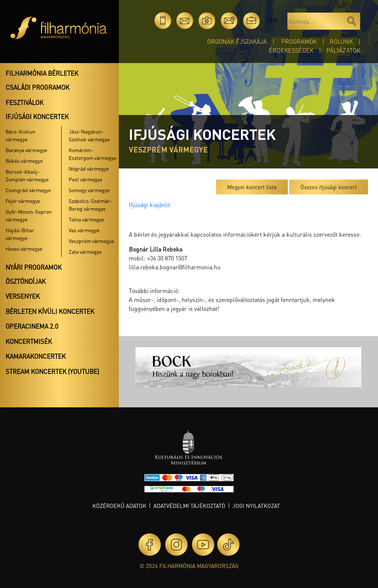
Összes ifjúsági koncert (329, 187)
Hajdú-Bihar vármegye (20, 234)
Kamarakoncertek (36, 356)
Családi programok (38, 87)
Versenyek (23, 296)
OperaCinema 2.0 (32, 326)
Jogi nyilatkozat (256, 506)
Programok (299, 41)
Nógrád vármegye (89, 168)
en (273, 21)
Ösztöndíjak (26, 281)
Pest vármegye (85, 179)
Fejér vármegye (23, 201)
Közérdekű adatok (119, 506)
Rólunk (341, 41)
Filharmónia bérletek (42, 73)
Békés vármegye (24, 161)
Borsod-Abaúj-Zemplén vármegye (27, 175)
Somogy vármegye (89, 190)
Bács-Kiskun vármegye (20, 135)
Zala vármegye (85, 252)
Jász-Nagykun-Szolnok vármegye (89, 135)
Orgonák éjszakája (237, 41)
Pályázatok (343, 50)
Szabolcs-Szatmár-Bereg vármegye (90, 205)
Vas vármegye (84, 230)
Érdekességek (291, 50)
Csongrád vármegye (28, 190)
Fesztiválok (25, 102)
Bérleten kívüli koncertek (50, 311)
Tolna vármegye (86, 219)
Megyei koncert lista (252, 187)
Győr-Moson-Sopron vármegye (29, 215)
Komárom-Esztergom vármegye (92, 154)
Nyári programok (34, 267)
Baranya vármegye (26, 150)
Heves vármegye (24, 249)
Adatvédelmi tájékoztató (189, 506)
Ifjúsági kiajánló (149, 205)
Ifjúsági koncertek (37, 116)
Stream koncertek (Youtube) (52, 371)
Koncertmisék (29, 341)
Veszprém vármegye (91, 241)
